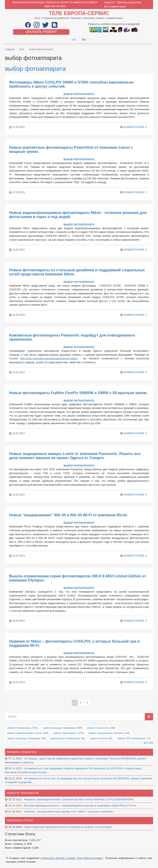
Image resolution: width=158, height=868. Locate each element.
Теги (22, 49)
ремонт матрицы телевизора (24, 738)
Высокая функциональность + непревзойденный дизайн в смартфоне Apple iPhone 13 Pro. (80, 806)
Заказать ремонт (41, 32)
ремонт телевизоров (19, 728)
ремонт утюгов (99, 738)
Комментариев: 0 (135, 127)
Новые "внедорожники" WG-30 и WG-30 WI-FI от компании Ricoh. (69, 515)
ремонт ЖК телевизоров (131, 738)
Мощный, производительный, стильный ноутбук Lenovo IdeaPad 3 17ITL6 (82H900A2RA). (79, 799)
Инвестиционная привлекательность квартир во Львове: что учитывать (68, 827)
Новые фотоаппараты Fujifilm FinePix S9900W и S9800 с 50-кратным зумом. (78, 393)
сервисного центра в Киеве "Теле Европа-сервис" (72, 858)
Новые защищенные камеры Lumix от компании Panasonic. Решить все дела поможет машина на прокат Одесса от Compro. (75, 456)
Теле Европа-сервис (79, 13)
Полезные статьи (20, 820)
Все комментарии (115, 6)
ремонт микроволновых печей (25, 733)
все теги (148, 743)
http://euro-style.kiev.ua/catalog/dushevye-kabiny (49, 358)
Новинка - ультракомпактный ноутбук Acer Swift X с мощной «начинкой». (69, 812)
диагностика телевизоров (65, 738)
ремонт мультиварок (65, 733)
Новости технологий (23, 793)
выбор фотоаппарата (35, 69)
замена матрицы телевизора (59, 728)
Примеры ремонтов (129, 2)
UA (74, 40)
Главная (10, 49)
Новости (109, 2)
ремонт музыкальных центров (106, 733)
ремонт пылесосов (98, 728)
